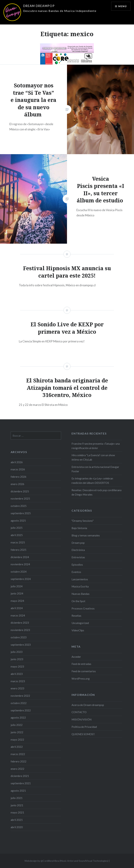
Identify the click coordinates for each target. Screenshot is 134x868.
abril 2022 (17, 747)
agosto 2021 (18, 791)
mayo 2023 (17, 666)
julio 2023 (17, 652)
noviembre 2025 (20, 498)
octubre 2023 (19, 637)
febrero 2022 (18, 761)
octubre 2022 (19, 703)
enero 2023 (17, 688)
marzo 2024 (18, 615)
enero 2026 (17, 484)
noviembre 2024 (20, 564)
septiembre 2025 (21, 513)
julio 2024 (17, 586)
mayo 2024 (17, 601)
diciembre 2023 (20, 623)
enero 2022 (17, 769)
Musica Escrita (80, 586)
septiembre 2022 (21, 710)
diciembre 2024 (20, 557)
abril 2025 (17, 535)
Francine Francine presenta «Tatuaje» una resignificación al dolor (96, 446)
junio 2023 (17, 659)
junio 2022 (17, 732)
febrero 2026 (18, 477)
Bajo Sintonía (79, 528)
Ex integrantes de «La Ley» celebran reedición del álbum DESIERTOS (92, 481)
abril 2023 (17, 674)
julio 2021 (17, 798)
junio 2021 (17, 805)
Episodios (77, 565)
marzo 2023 (18, 681)
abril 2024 (17, 608)
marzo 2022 (18, 754)
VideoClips (78, 630)
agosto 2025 (18, 521)
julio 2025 (17, 528)
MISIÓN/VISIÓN (81, 719)
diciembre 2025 (20, 491)
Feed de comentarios (84, 671)
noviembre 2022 (20, 696)
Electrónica (78, 550)
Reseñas (76, 616)
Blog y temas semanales (86, 535)
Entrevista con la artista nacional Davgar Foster (95, 469)
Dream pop (78, 543)
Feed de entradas (81, 664)
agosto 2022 (18, 718)
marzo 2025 (18, 542)
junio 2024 (17, 593)
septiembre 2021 (21, 783)
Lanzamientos (80, 579)
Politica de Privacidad (84, 727)
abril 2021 (17, 820)
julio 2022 (17, 725)
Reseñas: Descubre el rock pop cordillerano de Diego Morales (97, 492)
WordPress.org (81, 679)
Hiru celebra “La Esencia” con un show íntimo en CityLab (93, 457)
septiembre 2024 (21, 579)
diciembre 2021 (20, 776)
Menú (122, 6)
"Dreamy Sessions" (83, 521)
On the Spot (78, 601)
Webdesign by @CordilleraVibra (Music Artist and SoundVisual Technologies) (66, 861)
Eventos (76, 572)
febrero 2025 (18, 550)
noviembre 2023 (20, 630)
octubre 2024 (19, 572)
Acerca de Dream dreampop (88, 705)
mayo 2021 (17, 812)
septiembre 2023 (21, 645)
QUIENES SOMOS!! (83, 734)
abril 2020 (17, 827)
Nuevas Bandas (81, 594)
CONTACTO (79, 712)
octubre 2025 (19, 506)
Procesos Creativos (83, 608)
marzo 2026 (18, 469)
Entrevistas (78, 557)
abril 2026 (17, 462)
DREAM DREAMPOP (39, 6)
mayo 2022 (17, 740)
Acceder (76, 657)
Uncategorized (80, 623)
